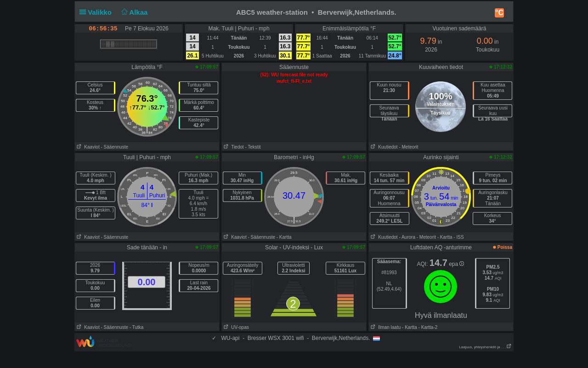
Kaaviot (87, 147)
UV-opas (235, 327)
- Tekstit (253, 147)
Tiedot (233, 147)
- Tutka (137, 327)
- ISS (458, 237)
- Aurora (407, 237)
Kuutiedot (383, 147)
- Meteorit (408, 147)
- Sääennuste (114, 147)
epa (456, 264)
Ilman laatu (385, 327)
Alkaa (133, 12)
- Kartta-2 (427, 327)
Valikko (97, 12)
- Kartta (284, 237)
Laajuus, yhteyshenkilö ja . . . (485, 347)
